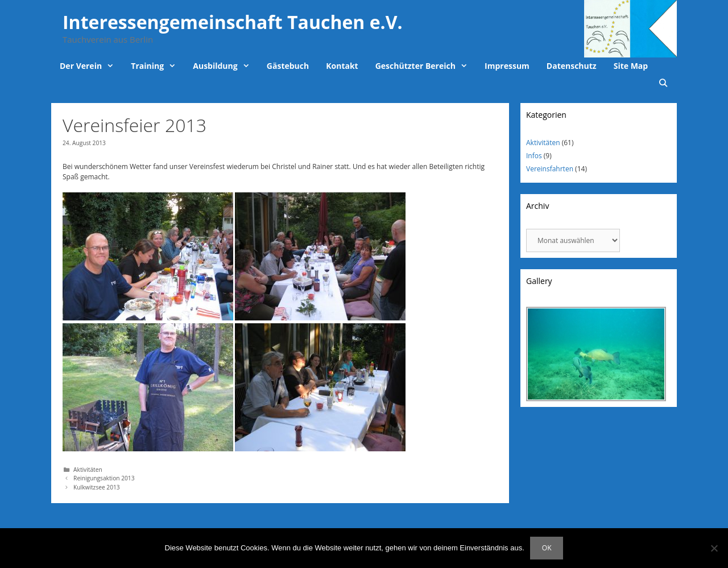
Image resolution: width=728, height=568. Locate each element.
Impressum (507, 66)
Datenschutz (572, 66)
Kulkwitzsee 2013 (97, 487)
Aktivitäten (88, 470)
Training (158, 66)
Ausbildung (226, 66)
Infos (534, 156)
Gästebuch (288, 66)
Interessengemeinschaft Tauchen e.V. (233, 22)
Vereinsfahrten (550, 169)
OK (547, 548)
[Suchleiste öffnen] (663, 83)
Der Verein (91, 66)
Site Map (631, 66)
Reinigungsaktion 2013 (104, 478)
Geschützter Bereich (426, 66)
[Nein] (714, 548)
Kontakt (342, 66)
